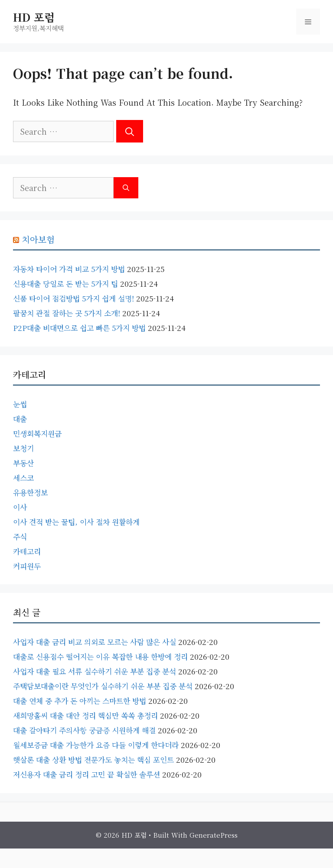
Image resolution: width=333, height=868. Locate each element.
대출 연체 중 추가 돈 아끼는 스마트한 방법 (80, 701)
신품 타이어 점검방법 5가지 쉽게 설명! (73, 298)
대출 (20, 419)
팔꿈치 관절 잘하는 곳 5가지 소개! (67, 313)
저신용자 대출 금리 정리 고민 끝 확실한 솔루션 (87, 774)
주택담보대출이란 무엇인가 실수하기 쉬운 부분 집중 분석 (103, 686)
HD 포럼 (34, 17)
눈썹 (20, 404)
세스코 (23, 478)
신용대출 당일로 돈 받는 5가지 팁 (65, 283)
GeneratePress (214, 835)
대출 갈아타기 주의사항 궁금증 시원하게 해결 (84, 730)
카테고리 (27, 551)
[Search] (130, 131)
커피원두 (27, 566)
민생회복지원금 (37, 433)
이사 (20, 507)
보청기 (23, 448)
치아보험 (38, 239)
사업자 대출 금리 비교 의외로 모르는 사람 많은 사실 (95, 642)
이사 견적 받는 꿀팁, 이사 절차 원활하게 (76, 522)
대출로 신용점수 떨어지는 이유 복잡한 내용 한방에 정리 (100, 656)
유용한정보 (30, 492)
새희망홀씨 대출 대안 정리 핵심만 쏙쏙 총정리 (85, 715)
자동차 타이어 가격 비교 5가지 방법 (69, 269)
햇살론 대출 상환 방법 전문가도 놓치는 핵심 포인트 (93, 759)
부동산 (23, 463)
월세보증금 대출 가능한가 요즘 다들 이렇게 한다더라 (96, 745)
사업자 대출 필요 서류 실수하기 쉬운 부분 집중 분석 (95, 671)
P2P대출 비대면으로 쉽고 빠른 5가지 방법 (79, 328)
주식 (20, 536)
